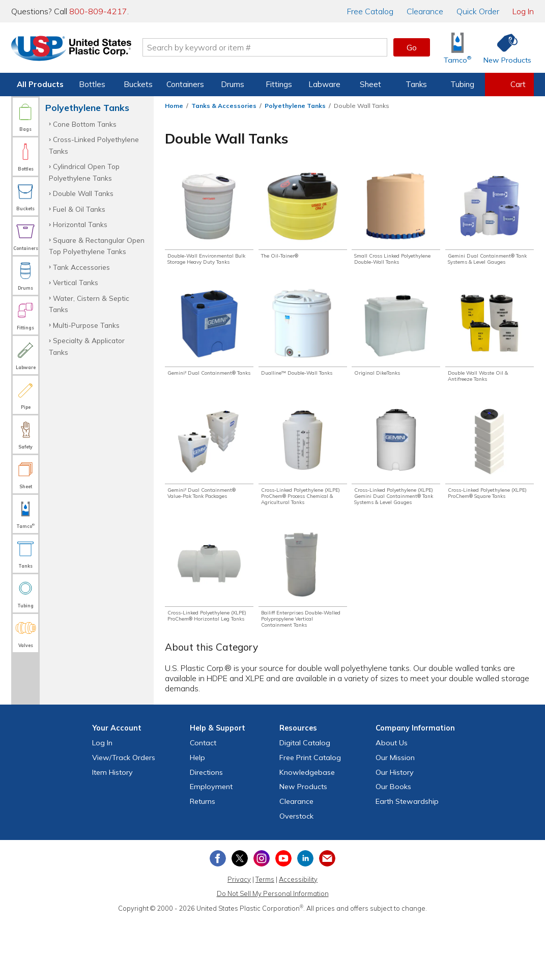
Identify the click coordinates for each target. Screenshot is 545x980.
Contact (203, 802)
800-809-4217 (98, 11)
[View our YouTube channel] (283, 917)
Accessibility (298, 938)
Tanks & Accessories (224, 106)
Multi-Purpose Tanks (86, 325)
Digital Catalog (305, 802)
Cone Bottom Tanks (85, 124)
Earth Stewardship (407, 861)
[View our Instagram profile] (262, 917)
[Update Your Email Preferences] (327, 917)
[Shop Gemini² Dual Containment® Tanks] (209, 351)
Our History (395, 831)
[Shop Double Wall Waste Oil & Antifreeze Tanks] (490, 351)
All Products (40, 84)
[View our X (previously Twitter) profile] (240, 917)
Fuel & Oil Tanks (79, 209)
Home (174, 106)
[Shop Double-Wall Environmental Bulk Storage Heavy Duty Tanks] (209, 224)
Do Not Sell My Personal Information (273, 953)
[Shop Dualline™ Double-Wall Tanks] (303, 351)
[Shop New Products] (504, 48)
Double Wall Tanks (83, 193)
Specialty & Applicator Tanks (87, 346)
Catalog (370, 11)
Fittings (279, 84)
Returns (203, 861)
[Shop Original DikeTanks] (396, 347)
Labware (324, 84)
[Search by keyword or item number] (265, 47)
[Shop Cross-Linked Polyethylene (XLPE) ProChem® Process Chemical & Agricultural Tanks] (303, 486)
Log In (523, 11)
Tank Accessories (81, 267)
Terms (265, 938)
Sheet (370, 84)
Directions (206, 831)
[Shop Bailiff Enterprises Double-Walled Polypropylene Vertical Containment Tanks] (303, 628)
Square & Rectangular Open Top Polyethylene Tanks (97, 246)
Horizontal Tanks (80, 224)
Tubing (462, 84)
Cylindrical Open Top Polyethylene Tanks (84, 172)
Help (197, 817)
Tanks (416, 84)
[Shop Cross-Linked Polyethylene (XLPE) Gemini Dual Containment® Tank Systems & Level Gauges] (396, 486)
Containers (185, 84)
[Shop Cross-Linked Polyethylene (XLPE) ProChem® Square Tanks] (490, 478)
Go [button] (412, 47)
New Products (303, 846)
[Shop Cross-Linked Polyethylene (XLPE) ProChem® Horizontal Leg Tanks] (209, 628)
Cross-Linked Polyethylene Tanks (94, 145)
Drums (233, 84)
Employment (211, 846)
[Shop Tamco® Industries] (457, 48)
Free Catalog (310, 817)
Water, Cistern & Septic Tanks (89, 304)
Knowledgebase (307, 831)
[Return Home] (71, 49)
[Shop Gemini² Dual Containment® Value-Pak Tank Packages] (209, 478)
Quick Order (478, 11)
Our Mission (395, 817)
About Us (392, 802)
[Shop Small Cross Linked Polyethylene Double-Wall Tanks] (396, 224)
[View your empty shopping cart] (509, 85)
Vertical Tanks (76, 282)
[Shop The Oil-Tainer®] (303, 216)
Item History (112, 831)
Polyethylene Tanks (295, 106)
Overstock (296, 875)
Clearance (425, 11)
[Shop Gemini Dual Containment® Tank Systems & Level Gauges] (490, 224)
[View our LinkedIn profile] (305, 917)
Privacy (239, 938)
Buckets (138, 84)
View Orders (124, 817)
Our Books (393, 846)
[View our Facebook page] (218, 917)
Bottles (92, 84)
